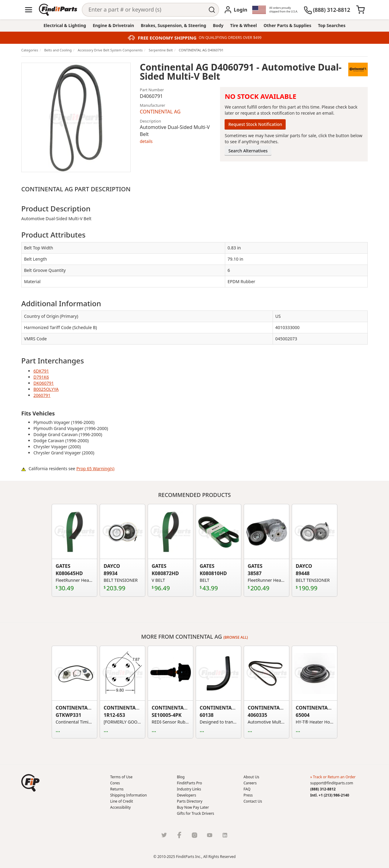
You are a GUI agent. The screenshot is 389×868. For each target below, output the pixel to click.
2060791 (42, 395)
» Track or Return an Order (333, 777)
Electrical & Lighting (65, 25)
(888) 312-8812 (323, 789)
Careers (250, 783)
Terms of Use (121, 777)
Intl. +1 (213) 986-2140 (330, 795)
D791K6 (41, 377)
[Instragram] (194, 835)
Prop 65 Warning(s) (95, 469)
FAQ (247, 789)
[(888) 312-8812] (327, 10)
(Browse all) (236, 637)
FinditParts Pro (189, 783)
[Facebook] (179, 835)
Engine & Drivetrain (113, 25)
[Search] (144, 10)
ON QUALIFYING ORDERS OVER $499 (230, 38)
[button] (30, 783)
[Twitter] (164, 835)
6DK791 (41, 371)
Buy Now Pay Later (193, 807)
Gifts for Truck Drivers (196, 813)
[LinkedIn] (225, 835)
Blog (181, 777)
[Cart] (360, 10)
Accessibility (121, 807)
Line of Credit (122, 801)
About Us (251, 777)
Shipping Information (129, 795)
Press (248, 795)
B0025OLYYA (46, 389)
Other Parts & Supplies (287, 25)
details (146, 141)
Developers (186, 795)
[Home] (58, 10)
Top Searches (332, 25)
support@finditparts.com (332, 783)
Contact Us (253, 801)
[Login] (235, 10)
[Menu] (29, 10)
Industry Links (189, 789)
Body (218, 25)
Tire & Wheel (243, 25)
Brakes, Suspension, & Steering (173, 25)
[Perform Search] (212, 10)
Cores (115, 783)
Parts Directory (190, 801)
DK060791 (44, 383)
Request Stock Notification (255, 124)
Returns (117, 789)
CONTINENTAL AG (160, 112)
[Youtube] (210, 835)
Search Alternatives (248, 151)
